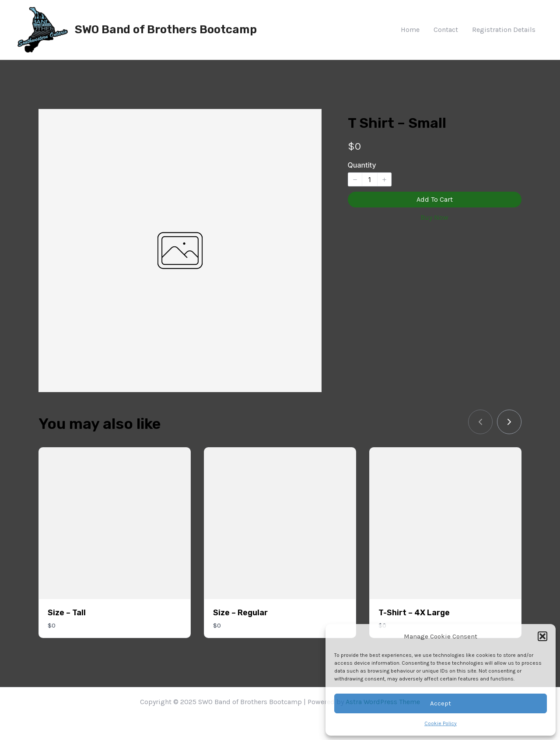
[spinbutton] (370, 179)
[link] (509, 422)
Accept (441, 703)
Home (410, 30)
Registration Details (504, 30)
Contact (446, 30)
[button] (542, 636)
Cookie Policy (441, 723)
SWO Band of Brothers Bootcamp (166, 30)
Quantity (362, 165)
